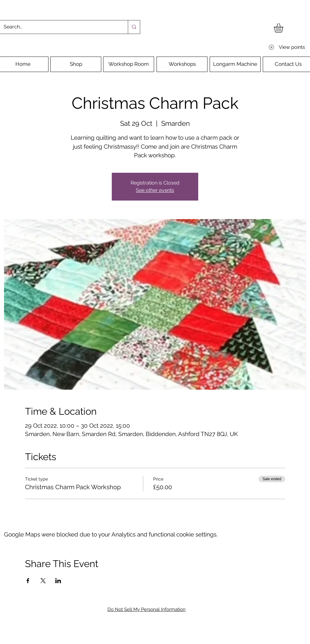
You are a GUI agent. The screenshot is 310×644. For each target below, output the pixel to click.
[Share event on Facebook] (28, 581)
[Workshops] (182, 64)
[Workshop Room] (129, 64)
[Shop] (76, 64)
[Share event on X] (43, 581)
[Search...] (59, 27)
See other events (155, 190)
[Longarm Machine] (235, 64)
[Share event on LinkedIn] (58, 581)
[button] (284, 28)
